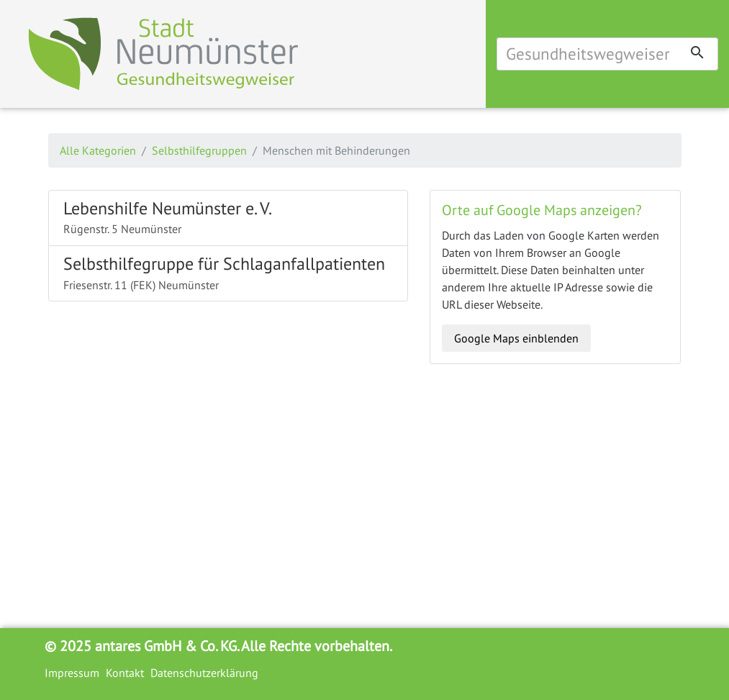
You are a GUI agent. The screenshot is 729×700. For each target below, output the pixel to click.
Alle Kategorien (98, 150)
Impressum (72, 673)
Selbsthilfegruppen (199, 150)
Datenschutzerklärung (204, 673)
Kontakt (125, 673)
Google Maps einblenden (516, 338)
